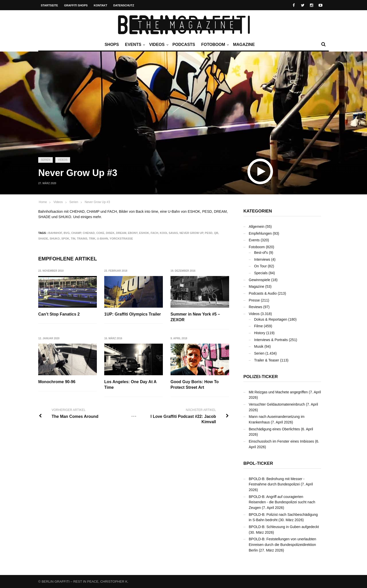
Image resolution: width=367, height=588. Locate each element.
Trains (82, 239)
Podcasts (184, 45)
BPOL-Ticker (258, 463)
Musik (259, 346)
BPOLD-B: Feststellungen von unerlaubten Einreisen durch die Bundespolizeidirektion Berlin (283, 545)
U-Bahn (103, 239)
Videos (158, 45)
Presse (254, 300)
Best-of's (261, 253)
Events (134, 45)
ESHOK (144, 233)
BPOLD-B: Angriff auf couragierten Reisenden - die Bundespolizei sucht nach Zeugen (282, 502)
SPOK (65, 239)
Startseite (49, 5)
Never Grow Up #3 (97, 202)
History (260, 333)
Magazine (244, 45)
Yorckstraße (121, 239)
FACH (154, 233)
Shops (112, 45)
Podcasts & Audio (263, 293)
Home (43, 202)
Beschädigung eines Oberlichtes (274, 429)
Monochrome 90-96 (57, 382)
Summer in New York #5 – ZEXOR (195, 317)
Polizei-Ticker (261, 377)
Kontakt (101, 5)
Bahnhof (55, 233)
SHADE (43, 239)
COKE (100, 233)
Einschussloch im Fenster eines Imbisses (281, 441)
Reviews (255, 307)
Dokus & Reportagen (271, 319)
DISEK (110, 233)
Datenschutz (124, 5)
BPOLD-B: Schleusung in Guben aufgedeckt (284, 527)
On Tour (260, 266)
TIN (73, 239)
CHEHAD (89, 233)
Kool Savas (169, 233)
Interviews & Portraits (271, 340)
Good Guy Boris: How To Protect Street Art (195, 385)
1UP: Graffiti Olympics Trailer (133, 314)
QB (216, 233)
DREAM (121, 233)
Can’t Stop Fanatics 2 (59, 314)
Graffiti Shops (76, 5)
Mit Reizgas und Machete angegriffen (278, 392)
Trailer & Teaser (267, 360)
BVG (67, 233)
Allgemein (257, 227)
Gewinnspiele (259, 280)
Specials (261, 273)
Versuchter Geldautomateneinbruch (277, 404)
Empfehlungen (260, 233)
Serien (45, 160)
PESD (209, 233)
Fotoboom (214, 45)
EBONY (133, 233)
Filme (258, 326)
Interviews (262, 259)
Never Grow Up (191, 233)
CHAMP (76, 233)
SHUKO (55, 239)
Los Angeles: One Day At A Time (131, 385)
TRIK (92, 239)
